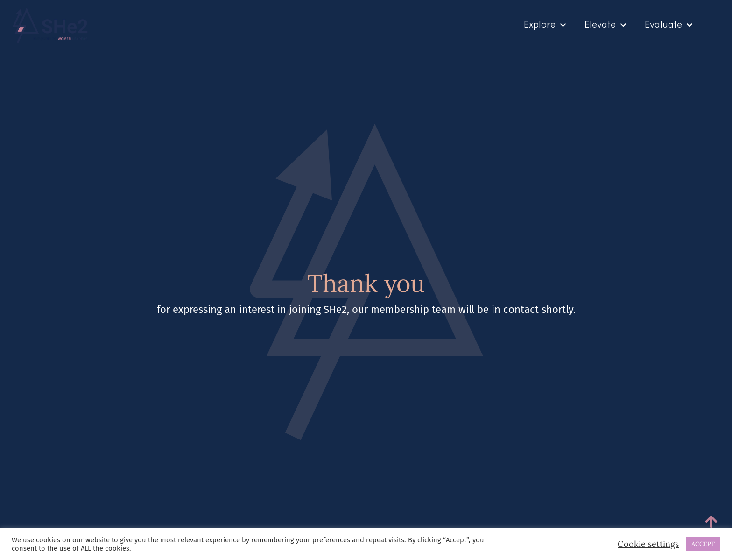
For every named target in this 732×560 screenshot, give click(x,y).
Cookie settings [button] (648, 544)
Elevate (605, 25)
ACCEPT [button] (703, 544)
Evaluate (669, 25)
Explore (545, 25)
